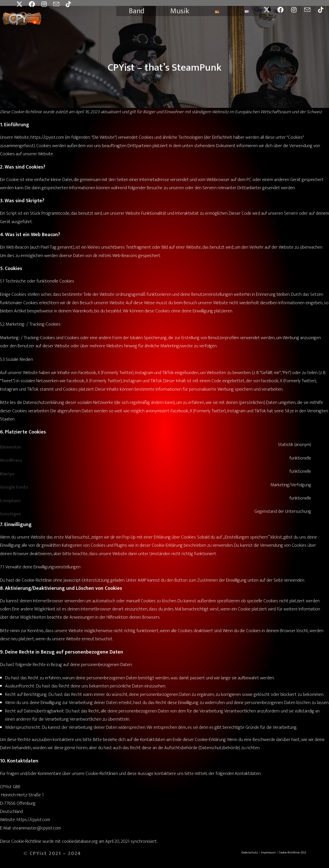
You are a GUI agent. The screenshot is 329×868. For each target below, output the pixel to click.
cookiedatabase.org (80, 841)
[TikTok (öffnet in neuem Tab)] (72, 4)
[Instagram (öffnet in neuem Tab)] (47, 4)
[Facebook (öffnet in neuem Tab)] (35, 4)
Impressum (268, 852)
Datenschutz (250, 852)
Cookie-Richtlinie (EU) (293, 852)
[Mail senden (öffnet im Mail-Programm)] (59, 4)
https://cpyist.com (47, 137)
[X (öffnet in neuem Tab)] (23, 4)
